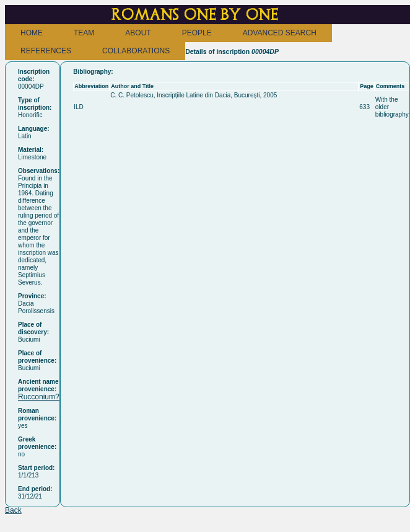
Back (13, 510)
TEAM (84, 33)
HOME (32, 33)
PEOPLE (197, 33)
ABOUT (138, 33)
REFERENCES (46, 51)
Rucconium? (39, 397)
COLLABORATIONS (136, 51)
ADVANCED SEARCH (280, 33)
